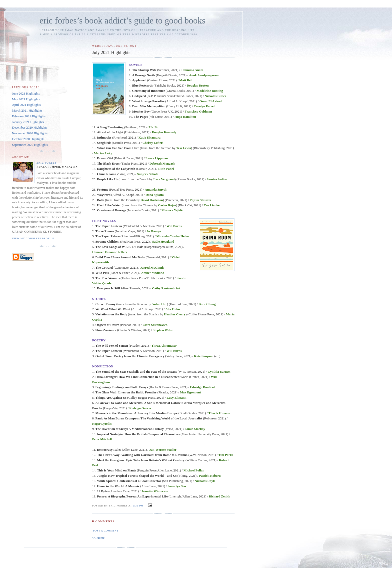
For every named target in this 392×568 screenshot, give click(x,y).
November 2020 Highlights (30, 133)
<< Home (98, 538)
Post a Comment (106, 531)
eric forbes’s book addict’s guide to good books (122, 21)
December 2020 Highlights (30, 127)
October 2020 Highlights (28, 139)
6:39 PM (138, 506)
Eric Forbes (46, 163)
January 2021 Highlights (28, 122)
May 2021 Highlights (26, 99)
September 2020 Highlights (30, 145)
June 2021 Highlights (26, 93)
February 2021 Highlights (29, 116)
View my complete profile (33, 238)
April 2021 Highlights (26, 105)
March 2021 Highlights (27, 110)
